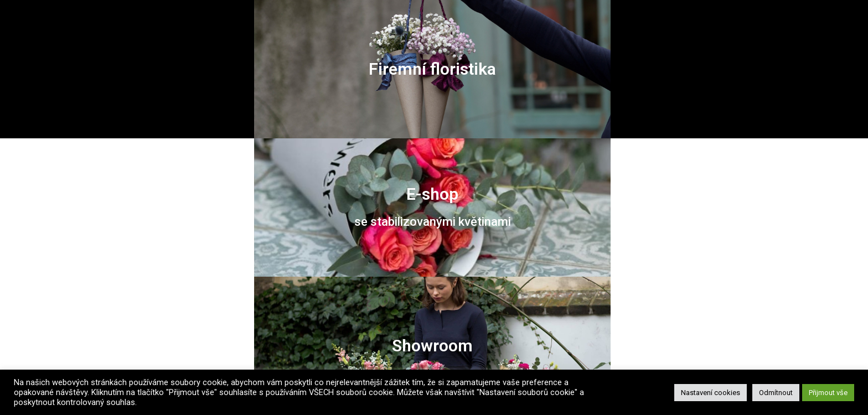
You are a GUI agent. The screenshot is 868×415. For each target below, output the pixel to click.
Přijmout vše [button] (828, 393)
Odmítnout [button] (776, 393)
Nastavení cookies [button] (711, 393)
